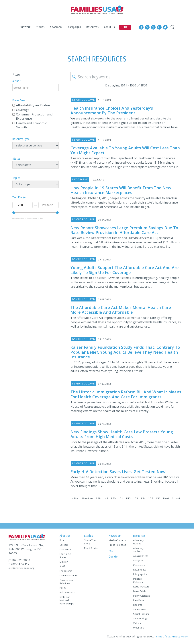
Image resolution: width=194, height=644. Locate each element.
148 (98, 498)
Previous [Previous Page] (88, 498)
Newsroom (115, 536)
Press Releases (117, 545)
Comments (139, 565)
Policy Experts (67, 592)
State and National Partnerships (67, 600)
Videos (137, 623)
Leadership (66, 571)
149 (106, 498)
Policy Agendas (142, 596)
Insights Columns (138, 580)
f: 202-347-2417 (19, 564)
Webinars (139, 628)
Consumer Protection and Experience (34, 116)
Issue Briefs (140, 591)
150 (113, 498)
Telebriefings (140, 618)
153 (136, 498)
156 (158, 498)
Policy (63, 588)
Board (63, 540)
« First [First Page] (76, 498)
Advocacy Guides (138, 542)
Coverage (23, 110)
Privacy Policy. (180, 636)
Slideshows (140, 609)
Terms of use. (163, 636)
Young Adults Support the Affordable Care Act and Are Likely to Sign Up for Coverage (125, 270)
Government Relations (67, 582)
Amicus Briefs (141, 556)
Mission (64, 562)
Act (111, 551)
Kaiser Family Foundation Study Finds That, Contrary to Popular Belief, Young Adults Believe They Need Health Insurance (125, 352)
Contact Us (65, 549)
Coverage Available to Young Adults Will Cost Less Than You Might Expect (125, 150)
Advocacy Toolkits (138, 550)
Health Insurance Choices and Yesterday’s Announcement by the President (112, 110)
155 (151, 498)
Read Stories (91, 548)
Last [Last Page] (177, 498)
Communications (69, 575)
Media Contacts (117, 540)
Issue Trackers (141, 587)
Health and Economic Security (31, 125)
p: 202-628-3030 (19, 560)
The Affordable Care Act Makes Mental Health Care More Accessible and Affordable (121, 310)
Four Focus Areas (65, 556)
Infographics (140, 574)
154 (143, 498)
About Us (65, 536)
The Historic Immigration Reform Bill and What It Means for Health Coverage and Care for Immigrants (126, 394)
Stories (88, 536)
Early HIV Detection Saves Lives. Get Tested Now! (118, 471)
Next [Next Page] (166, 498)
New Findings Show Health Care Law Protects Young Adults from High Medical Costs (122, 434)
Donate (113, 557)
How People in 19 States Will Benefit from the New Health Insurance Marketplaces (121, 190)
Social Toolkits (141, 614)
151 (121, 498)
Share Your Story (90, 542)
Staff (62, 566)
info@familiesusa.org (21, 568)
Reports (138, 605)
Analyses (138, 560)
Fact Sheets (140, 570)
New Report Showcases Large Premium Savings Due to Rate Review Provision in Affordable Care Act (124, 230)
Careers (64, 545)
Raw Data (138, 600)
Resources (139, 536)
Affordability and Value (33, 105)
